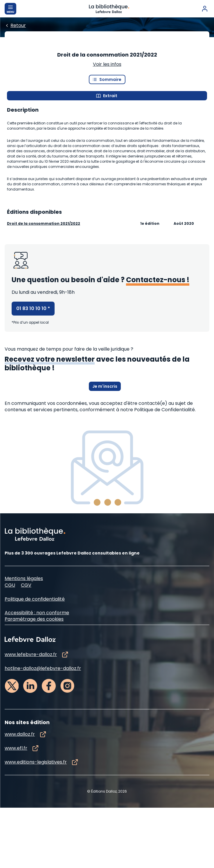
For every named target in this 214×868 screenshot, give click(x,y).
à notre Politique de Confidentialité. (156, 470)
